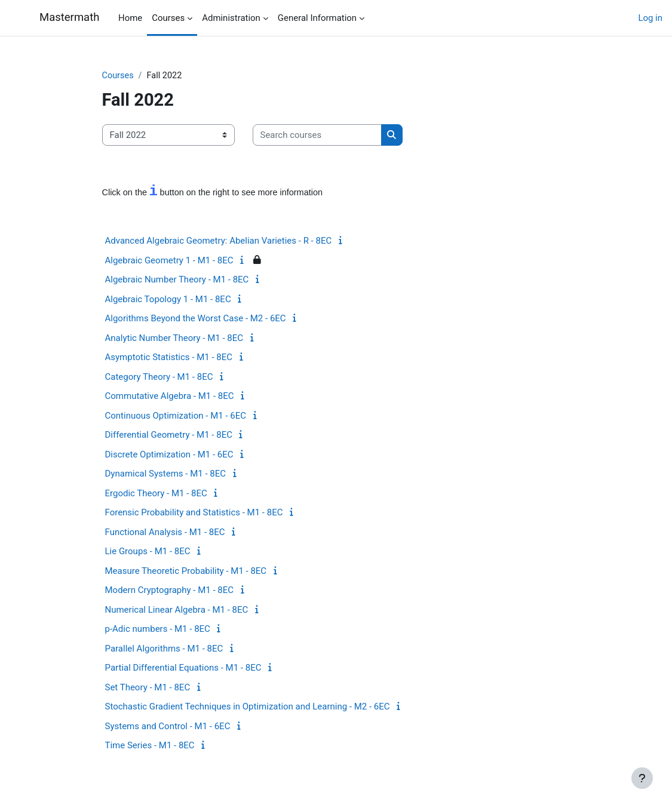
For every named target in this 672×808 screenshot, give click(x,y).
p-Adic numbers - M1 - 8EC (158, 629)
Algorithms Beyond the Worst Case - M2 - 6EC (196, 319)
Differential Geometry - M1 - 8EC (169, 435)
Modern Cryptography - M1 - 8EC (170, 591)
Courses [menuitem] (168, 18)
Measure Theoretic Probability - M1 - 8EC (186, 571)
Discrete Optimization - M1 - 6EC (169, 454)
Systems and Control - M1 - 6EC (168, 726)
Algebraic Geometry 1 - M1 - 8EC (169, 260)
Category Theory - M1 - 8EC (159, 377)
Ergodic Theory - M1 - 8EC (156, 493)
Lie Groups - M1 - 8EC (148, 552)
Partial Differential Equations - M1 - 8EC (183, 668)
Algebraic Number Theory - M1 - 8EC (177, 280)
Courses (119, 76)
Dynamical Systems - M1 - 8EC (166, 474)
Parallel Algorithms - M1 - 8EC (164, 649)
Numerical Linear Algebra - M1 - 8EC (177, 610)
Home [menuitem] (130, 18)
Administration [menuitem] (231, 18)
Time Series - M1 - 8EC (150, 746)
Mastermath (69, 17)
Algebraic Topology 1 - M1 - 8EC (168, 299)
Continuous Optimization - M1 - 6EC (176, 416)
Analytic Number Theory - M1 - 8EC (174, 338)
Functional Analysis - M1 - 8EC (165, 532)
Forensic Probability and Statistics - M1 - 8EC (194, 513)
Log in (650, 18)
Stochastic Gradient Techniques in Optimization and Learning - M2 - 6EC (248, 707)
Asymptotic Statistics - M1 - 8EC (169, 358)
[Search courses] (317, 135)
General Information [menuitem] (317, 18)
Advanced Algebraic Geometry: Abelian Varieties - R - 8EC (219, 241)
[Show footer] (642, 778)
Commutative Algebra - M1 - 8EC (170, 397)
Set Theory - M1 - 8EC (148, 687)
